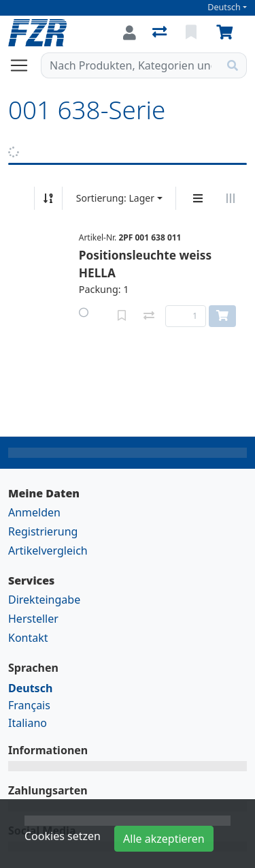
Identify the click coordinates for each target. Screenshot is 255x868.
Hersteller (33, 619)
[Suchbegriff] (130, 65)
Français (29, 705)
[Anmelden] (130, 33)
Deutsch (224, 7)
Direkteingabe (44, 600)
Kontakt (28, 638)
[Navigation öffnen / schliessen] (24, 65)
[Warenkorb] (227, 33)
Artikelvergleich (48, 551)
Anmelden (34, 512)
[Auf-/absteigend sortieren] (48, 198)
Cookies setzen (63, 836)
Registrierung (43, 531)
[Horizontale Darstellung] (231, 198)
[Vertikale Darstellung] (198, 198)
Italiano (28, 723)
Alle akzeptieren (164, 839)
